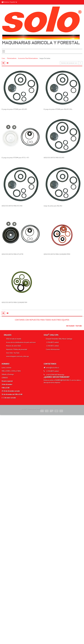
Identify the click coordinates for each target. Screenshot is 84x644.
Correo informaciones (53, 349)
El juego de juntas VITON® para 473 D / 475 (15, 158)
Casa (3, 58)
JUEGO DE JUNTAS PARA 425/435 (54, 158)
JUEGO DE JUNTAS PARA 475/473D (12, 254)
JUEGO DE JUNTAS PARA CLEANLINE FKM (14, 302)
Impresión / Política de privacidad (17, 349)
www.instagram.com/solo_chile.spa (17, 356)
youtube (79, 326)
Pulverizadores (12, 58)
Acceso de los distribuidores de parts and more (21, 342)
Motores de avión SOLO (13, 346)
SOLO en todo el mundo (14, 339)
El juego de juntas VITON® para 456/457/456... (58, 109)
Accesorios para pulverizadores (28, 58)
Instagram (70, 326)
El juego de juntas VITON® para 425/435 (14, 109)
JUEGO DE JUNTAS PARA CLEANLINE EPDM (57, 254)
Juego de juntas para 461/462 (53, 206)
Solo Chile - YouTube (13, 353)
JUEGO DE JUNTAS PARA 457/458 (12, 206)
